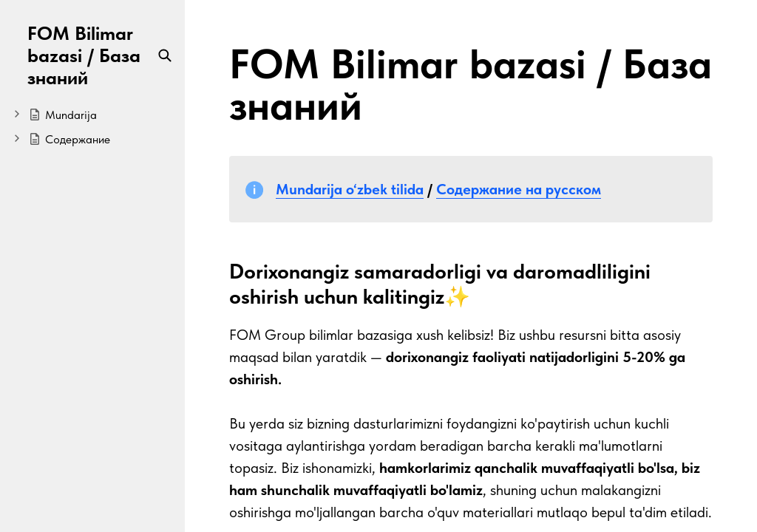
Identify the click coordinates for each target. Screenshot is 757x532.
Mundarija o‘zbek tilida (350, 189)
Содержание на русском (519, 189)
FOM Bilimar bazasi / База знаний (84, 55)
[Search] (165, 55)
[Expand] (17, 114)
